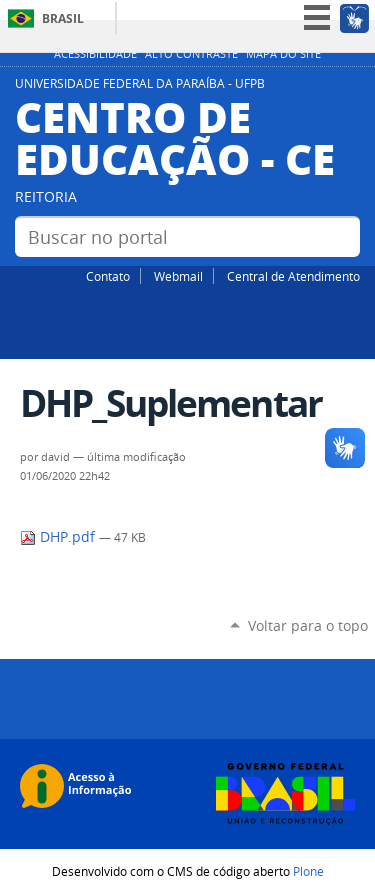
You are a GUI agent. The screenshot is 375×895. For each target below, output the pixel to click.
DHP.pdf (59, 537)
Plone (308, 871)
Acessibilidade (95, 54)
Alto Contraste (191, 54)
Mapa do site (283, 54)
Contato (108, 276)
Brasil (63, 18)
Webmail (178, 276)
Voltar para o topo (308, 625)
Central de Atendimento (293, 276)
